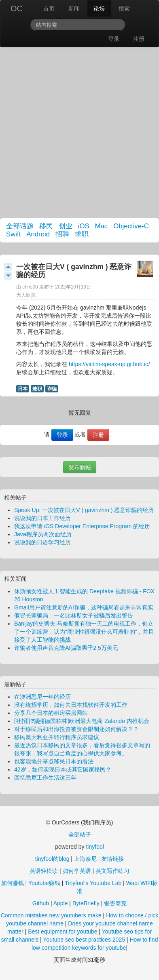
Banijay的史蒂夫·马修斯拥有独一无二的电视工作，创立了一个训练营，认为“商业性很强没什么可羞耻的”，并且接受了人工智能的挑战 (84, 632)
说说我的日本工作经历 (42, 518)
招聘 (62, 234)
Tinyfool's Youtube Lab (93, 883)
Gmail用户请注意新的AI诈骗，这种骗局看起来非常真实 (84, 607)
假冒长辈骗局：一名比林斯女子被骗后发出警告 (74, 615)
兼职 (37, 389)
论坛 (99, 8)
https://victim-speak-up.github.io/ (109, 364)
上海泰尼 (85, 859)
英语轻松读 (44, 871)
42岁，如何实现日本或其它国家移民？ (63, 769)
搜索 (124, 8)
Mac (102, 226)
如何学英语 (77, 871)
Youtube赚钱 (44, 883)
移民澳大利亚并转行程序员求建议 (57, 737)
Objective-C (131, 226)
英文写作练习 (112, 871)
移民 (46, 226)
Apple (61, 903)
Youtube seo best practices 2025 (84, 940)
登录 (114, 39)
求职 (82, 234)
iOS (84, 226)
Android (38, 234)
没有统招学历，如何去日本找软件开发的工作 (71, 705)
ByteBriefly (86, 903)
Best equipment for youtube (63, 932)
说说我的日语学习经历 (42, 542)
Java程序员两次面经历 (43, 534)
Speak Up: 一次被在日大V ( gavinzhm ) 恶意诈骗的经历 (84, 510)
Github (41, 903)
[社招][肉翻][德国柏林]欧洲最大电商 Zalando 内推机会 (82, 721)
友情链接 (112, 859)
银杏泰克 (115, 903)
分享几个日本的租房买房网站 (51, 713)
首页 (49, 8)
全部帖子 (80, 835)
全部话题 (20, 226)
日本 (23, 389)
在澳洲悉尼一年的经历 (42, 697)
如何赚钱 (13, 883)
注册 (139, 39)
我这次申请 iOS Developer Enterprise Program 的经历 (82, 526)
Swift (13, 234)
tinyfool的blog (52, 859)
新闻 (74, 8)
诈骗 (52, 389)
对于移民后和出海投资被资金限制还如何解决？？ (76, 729)
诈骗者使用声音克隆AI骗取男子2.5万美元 (66, 648)
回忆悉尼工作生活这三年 (45, 778)
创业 (66, 226)
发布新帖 (80, 467)
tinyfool (95, 847)
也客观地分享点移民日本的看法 (54, 761)
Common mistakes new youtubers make (51, 915)
